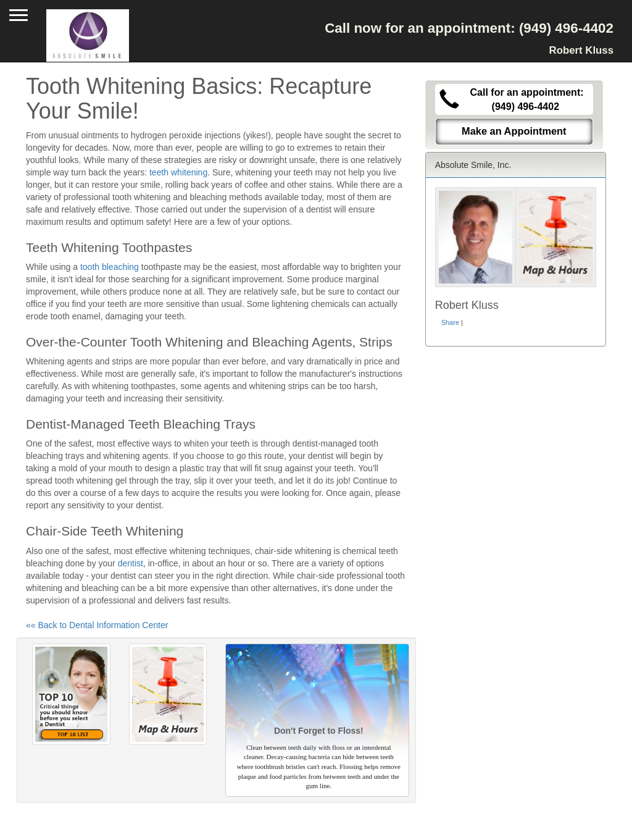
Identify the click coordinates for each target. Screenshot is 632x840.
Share (450, 322)
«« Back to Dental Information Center (97, 625)
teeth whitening (178, 172)
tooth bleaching (110, 267)
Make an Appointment (514, 131)
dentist (131, 563)
